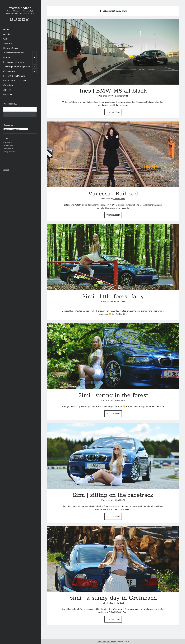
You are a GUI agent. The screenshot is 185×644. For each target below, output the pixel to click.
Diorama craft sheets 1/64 (15, 80)
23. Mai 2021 (119, 400)
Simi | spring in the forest (113, 356)
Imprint (6, 170)
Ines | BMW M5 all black (113, 52)
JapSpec (7, 90)
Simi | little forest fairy (113, 257)
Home (6, 29)
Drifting (7, 57)
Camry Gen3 (8, 142)
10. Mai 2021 (119, 500)
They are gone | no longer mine (17, 66)
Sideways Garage (11, 48)
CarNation (8, 85)
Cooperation (9, 71)
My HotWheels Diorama (14, 76)
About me (8, 34)
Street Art (8, 43)
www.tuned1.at (20, 8)
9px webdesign (8, 149)
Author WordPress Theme (106, 642)
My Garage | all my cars (13, 62)
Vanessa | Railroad (113, 154)
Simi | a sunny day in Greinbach (113, 559)
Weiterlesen (114, 113)
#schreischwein (9, 145)
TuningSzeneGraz (9, 152)
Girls (5, 39)
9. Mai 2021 (119, 603)
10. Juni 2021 (119, 301)
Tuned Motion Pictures (13, 53)
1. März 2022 (119, 199)
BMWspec (8, 94)
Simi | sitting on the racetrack (113, 456)
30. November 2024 (119, 96)
